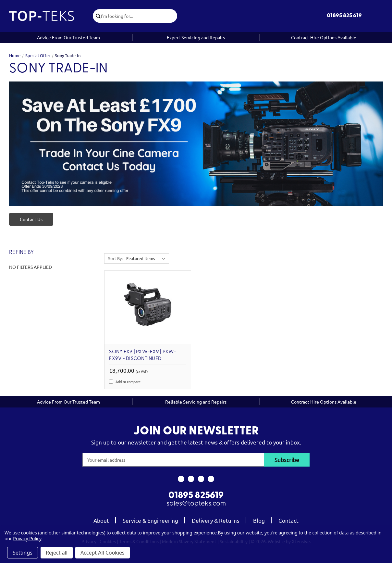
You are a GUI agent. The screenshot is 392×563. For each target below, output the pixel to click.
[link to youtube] (201, 479)
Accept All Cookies (103, 553)
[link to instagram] (191, 479)
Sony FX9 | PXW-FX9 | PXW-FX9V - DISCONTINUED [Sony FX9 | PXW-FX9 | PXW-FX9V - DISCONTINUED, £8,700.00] (143, 355)
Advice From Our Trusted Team (68, 37)
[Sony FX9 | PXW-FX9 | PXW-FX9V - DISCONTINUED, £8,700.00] (148, 307)
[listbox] (147, 258)
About (101, 520)
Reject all (57, 553)
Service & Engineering (150, 520)
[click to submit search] (97, 16)
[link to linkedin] (211, 479)
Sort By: (115, 258)
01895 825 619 (344, 16)
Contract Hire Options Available (324, 37)
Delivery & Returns (216, 520)
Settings (23, 553)
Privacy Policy (27, 538)
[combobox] (139, 16)
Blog (259, 520)
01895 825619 (196, 496)
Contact (288, 520)
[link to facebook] (181, 479)
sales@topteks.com (196, 504)
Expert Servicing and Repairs (196, 37)
